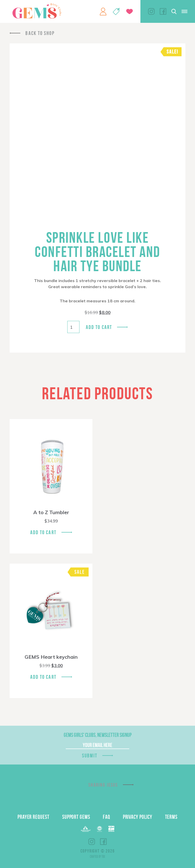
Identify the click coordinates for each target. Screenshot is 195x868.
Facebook (163, 11)
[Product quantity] (73, 327)
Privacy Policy (138, 817)
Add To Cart (43, 532)
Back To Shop (40, 33)
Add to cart (99, 327)
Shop (116, 11)
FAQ (107, 817)
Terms (171, 817)
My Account (103, 11)
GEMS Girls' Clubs (37, 11)
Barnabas (86, 829)
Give (129, 12)
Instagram (151, 11)
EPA (111, 829)
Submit (90, 756)
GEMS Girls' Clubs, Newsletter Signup (98, 735)
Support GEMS (76, 817)
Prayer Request (34, 817)
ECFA (100, 829)
